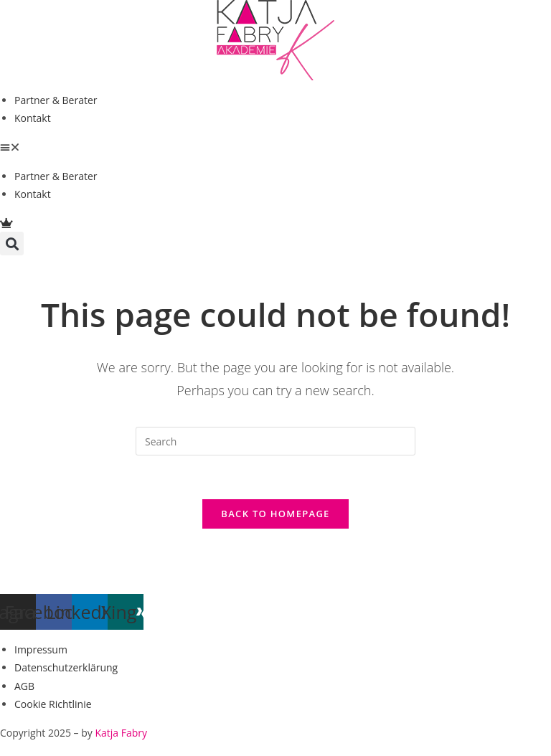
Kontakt (33, 118)
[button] (275, 147)
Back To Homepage (275, 514)
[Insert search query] (275, 441)
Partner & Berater (56, 100)
